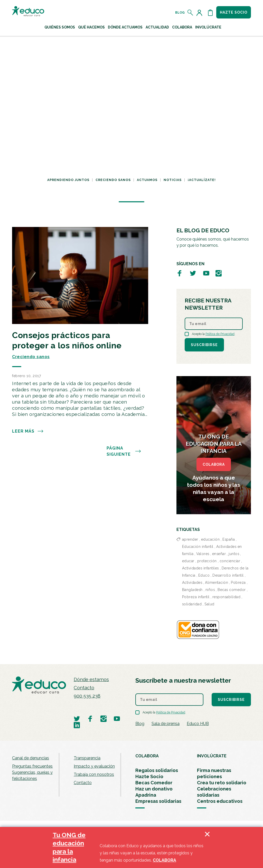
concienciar (230, 561)
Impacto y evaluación (94, 766)
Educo (204, 575)
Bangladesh (192, 590)
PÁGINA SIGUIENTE (124, 451)
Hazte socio (234, 12)
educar (188, 561)
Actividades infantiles (200, 568)
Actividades (192, 583)
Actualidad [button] (157, 27)
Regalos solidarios (157, 770)
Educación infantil (198, 547)
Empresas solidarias (158, 801)
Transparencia (87, 758)
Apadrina (146, 795)
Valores (203, 554)
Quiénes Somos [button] (60, 27)
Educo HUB (198, 724)
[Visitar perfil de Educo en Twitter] (193, 273)
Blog (180, 13)
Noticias (173, 180)
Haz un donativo (154, 789)
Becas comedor (232, 590)
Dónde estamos (91, 679)
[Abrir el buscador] (190, 13)
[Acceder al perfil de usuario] (200, 13)
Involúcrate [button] (208, 27)
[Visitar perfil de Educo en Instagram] (219, 273)
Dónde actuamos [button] (125, 27)
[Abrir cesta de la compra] (210, 13)
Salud (209, 604)
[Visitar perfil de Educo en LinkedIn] (77, 725)
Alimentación (217, 583)
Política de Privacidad (220, 334)
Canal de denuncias (31, 758)
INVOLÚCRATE (212, 756)
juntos (234, 554)
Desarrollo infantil (228, 575)
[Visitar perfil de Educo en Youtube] (206, 273)
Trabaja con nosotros (94, 774)
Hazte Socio (149, 776)
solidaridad (192, 604)
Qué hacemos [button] (91, 27)
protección (207, 561)
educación (210, 539)
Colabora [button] (182, 27)
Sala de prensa (166, 724)
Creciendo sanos (113, 180)
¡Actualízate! (202, 180)
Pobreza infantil (196, 597)
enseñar (219, 554)
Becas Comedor (154, 783)
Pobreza (238, 583)
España (229, 539)
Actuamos (147, 180)
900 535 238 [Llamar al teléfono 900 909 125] (87, 696)
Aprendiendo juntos (68, 180)
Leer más (28, 431)
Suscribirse (204, 345)
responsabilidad (227, 597)
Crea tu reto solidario (222, 783)
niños (210, 590)
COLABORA (214, 464)
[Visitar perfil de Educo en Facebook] (180, 273)
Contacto (84, 688)
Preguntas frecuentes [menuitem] (32, 766)
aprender (190, 539)
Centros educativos (220, 801)
